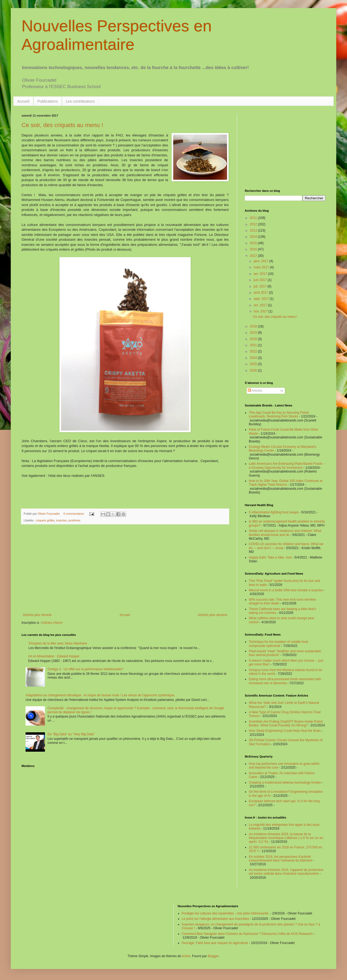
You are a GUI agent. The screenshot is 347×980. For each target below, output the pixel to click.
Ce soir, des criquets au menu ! (62, 125)
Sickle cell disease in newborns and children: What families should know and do (285, 533)
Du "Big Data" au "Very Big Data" (71, 734)
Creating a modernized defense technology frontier (285, 783)
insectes (62, 520)
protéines (74, 520)
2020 (254, 339)
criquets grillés (45, 520)
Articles (255, 391)
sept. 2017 (262, 299)
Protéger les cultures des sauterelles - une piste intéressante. (226, 913)
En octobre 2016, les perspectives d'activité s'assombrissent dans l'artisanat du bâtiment (280, 859)
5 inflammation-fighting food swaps (274, 512)
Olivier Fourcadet (49, 514)
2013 (254, 230)
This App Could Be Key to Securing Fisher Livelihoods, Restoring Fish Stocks (279, 415)
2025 (254, 364)
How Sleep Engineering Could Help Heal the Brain (285, 731)
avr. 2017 (261, 274)
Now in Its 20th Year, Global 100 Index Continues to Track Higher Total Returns (286, 483)
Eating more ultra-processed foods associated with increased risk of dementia (285, 681)
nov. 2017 (261, 311)
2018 (254, 326)
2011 (254, 218)
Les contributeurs (80, 101)
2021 (254, 345)
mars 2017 (262, 267)
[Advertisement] (125, 569)
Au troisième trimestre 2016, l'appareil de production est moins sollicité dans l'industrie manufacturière (286, 872)
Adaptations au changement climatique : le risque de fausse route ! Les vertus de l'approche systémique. (100, 695)
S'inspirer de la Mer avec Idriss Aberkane (58, 643)
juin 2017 (261, 280)
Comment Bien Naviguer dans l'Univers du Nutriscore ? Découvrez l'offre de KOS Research (247, 934)
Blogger (213, 956)
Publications (48, 101)
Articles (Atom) (52, 623)
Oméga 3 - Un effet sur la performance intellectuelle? (85, 669)
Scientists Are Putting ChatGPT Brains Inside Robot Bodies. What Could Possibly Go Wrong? (286, 723)
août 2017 (261, 293)
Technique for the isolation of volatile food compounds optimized (278, 644)
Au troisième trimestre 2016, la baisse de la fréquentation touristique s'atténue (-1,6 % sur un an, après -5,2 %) (286, 838)
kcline (186, 956)
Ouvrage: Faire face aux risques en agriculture (215, 943)
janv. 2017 (261, 261)
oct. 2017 (261, 305)
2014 (254, 237)
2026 (254, 370)
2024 (254, 358)
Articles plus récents (37, 615)
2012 (254, 224)
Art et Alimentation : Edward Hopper (54, 656)
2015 (254, 243)
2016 (254, 249)
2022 (254, 351)
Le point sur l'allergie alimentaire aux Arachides (215, 919)
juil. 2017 (261, 286)
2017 (254, 256)
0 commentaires (74, 514)
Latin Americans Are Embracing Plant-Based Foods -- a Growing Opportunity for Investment (287, 466)
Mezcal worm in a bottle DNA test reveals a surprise (286, 590)
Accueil (23, 101)
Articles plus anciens (213, 615)
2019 (254, 333)
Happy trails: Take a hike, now (270, 557)
